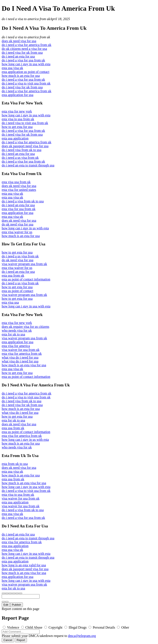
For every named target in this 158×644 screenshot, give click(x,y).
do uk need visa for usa (18, 224)
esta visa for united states (19, 190)
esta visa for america (16, 346)
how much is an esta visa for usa (24, 365)
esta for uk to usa (13, 334)
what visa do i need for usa (20, 357)
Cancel (8, 640)
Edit (6, 605)
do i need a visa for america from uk (27, 45)
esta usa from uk (13, 275)
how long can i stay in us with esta (25, 228)
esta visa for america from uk (22, 354)
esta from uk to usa (15, 464)
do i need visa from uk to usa (21, 150)
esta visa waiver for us (17, 232)
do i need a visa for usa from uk (23, 60)
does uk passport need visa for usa (25, 146)
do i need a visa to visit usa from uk (26, 83)
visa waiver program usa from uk (24, 264)
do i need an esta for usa (18, 56)
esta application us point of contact (26, 72)
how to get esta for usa (17, 127)
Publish (16, 605)
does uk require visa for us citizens (25, 327)
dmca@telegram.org (82, 636)
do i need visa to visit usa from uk (25, 123)
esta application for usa (18, 95)
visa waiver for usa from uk (21, 350)
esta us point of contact (18, 291)
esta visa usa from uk (16, 182)
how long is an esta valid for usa (24, 565)
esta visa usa (10, 302)
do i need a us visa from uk (20, 158)
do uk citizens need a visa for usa (24, 49)
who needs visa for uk (17, 330)
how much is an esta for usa (21, 76)
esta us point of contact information (26, 279)
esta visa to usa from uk (18, 119)
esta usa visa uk (12, 68)
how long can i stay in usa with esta (26, 64)
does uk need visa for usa (19, 41)
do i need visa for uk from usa (22, 53)
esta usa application (15, 138)
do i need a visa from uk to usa (23, 201)
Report (21, 640)
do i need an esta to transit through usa (28, 165)
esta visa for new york (17, 111)
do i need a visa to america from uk (26, 19)
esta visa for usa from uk (19, 209)
